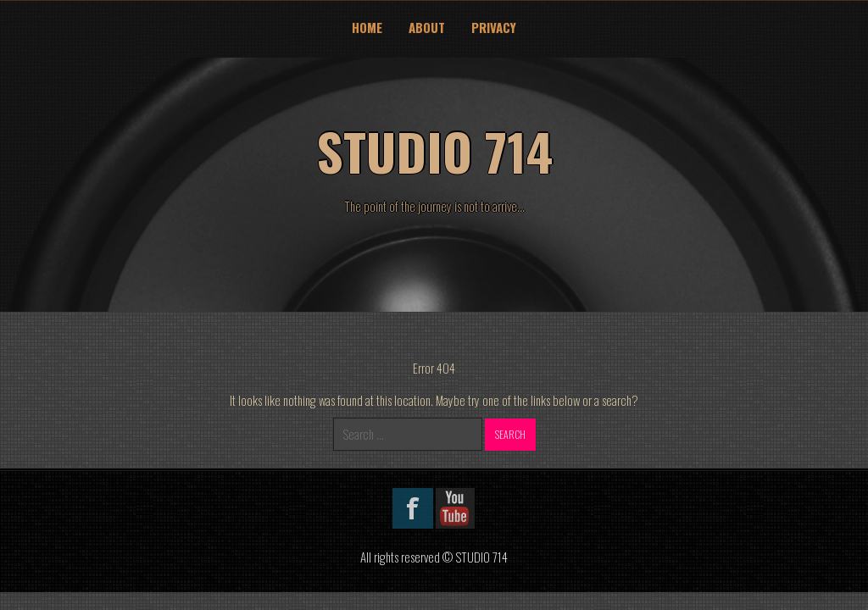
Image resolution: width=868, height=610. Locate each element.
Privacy (494, 27)
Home (367, 27)
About (427, 27)
